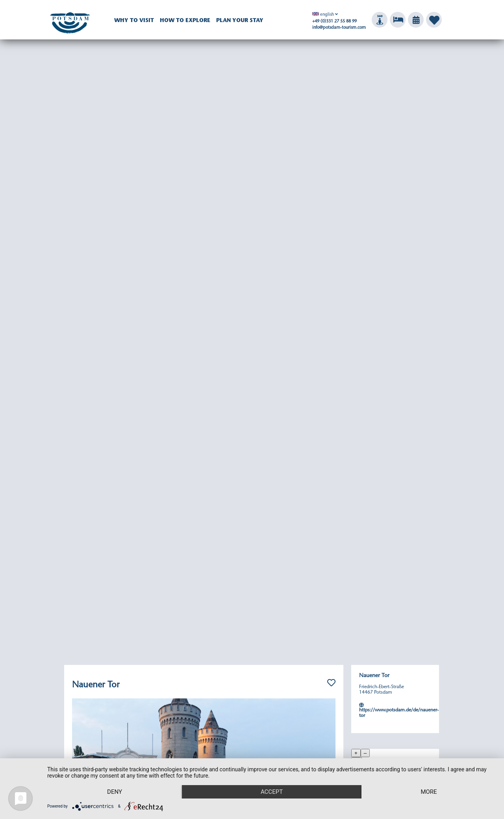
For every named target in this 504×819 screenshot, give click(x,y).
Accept (272, 792)
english (323, 15)
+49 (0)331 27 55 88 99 (334, 21)
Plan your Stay (240, 21)
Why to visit (134, 21)
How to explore (185, 21)
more (429, 792)
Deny (115, 792)
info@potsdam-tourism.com (339, 28)
